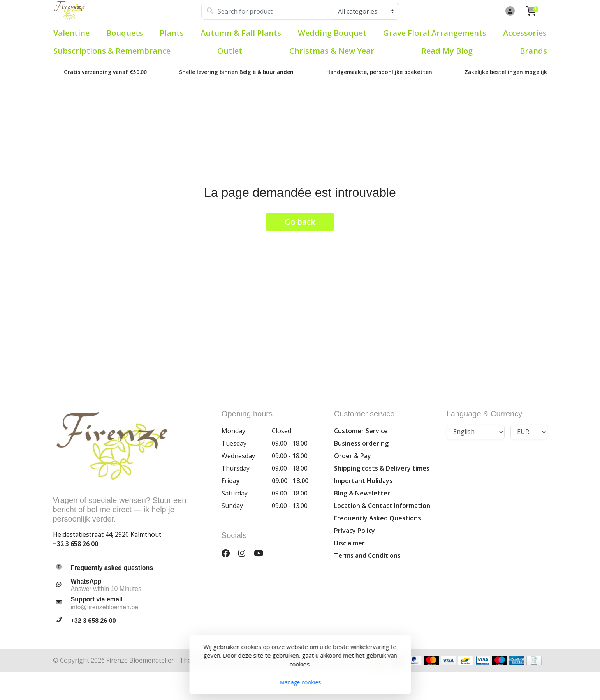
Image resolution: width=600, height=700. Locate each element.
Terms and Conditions (367, 555)
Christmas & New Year (332, 51)
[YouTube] (262, 553)
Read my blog (447, 51)
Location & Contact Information (382, 506)
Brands (533, 51)
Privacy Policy (355, 531)
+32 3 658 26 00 (76, 544)
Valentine (71, 33)
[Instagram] (245, 553)
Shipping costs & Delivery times (382, 468)
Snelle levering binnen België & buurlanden (236, 72)
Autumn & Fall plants (241, 33)
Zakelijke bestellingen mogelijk (506, 72)
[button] (509, 11)
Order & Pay (353, 456)
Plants (172, 33)
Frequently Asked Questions (377, 518)
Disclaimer (349, 543)
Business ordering (361, 443)
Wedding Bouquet (332, 33)
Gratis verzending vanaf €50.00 (105, 72)
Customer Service (361, 431)
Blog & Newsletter (362, 493)
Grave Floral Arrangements (435, 33)
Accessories (525, 33)
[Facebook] (229, 553)
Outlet (230, 51)
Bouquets (125, 33)
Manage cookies (300, 682)
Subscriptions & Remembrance (112, 51)
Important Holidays (363, 481)
